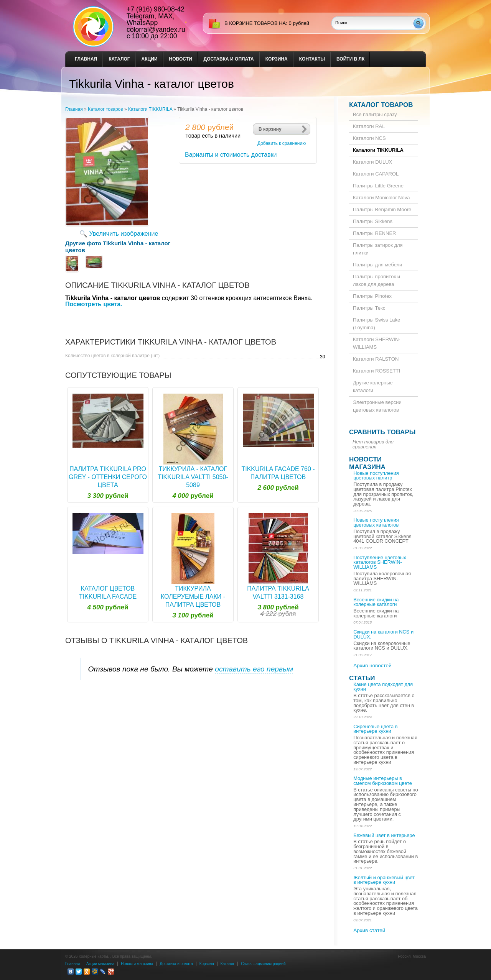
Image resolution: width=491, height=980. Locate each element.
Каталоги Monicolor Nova (381, 198)
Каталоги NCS (369, 138)
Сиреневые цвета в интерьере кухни (375, 729)
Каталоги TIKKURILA (150, 109)
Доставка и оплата (229, 59)
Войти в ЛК (350, 59)
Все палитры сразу (375, 114)
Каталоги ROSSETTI (376, 371)
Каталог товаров (105, 109)
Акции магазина (100, 964)
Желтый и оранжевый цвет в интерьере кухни (384, 880)
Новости (181, 59)
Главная (86, 59)
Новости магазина (367, 463)
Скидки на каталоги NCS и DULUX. (383, 634)
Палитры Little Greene (378, 186)
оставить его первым (254, 669)
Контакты (312, 59)
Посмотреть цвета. (94, 304)
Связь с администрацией (263, 964)
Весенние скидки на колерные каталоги (376, 602)
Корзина (277, 59)
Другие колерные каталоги (373, 387)
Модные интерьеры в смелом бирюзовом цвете (383, 781)
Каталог (119, 59)
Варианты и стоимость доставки (231, 155)
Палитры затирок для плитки (378, 249)
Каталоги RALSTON (376, 359)
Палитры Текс (369, 308)
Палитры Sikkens (373, 221)
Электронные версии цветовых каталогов (377, 406)
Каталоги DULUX (372, 162)
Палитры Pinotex (372, 296)
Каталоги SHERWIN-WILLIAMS (377, 343)
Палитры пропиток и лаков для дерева (376, 280)
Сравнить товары (382, 432)
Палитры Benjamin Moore (382, 209)
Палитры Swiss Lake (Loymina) (376, 324)
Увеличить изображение (124, 234)
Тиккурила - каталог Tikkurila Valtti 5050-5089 (193, 477)
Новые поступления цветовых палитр (376, 476)
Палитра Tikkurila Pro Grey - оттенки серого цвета (108, 477)
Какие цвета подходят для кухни (383, 687)
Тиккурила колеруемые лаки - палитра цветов (193, 597)
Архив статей (369, 930)
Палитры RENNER (374, 233)
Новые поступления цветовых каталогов (376, 522)
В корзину (270, 129)
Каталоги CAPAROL (376, 174)
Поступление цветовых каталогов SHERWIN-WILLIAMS (380, 562)
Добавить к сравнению (282, 143)
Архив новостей (372, 666)
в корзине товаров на (255, 23)
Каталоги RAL (369, 126)
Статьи (362, 678)
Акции (150, 59)
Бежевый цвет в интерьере (384, 835)
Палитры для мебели (377, 265)
